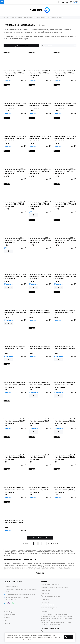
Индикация (45, 599)
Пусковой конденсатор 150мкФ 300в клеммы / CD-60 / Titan (65, 72)
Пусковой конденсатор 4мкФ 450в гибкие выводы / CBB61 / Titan (14, 420)
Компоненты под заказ (49, 608)
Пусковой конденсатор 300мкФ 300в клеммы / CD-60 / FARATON (15, 275)
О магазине (7, 624)
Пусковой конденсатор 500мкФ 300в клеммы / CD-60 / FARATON (15, 312)
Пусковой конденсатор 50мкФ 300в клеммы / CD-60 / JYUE (14, 203)
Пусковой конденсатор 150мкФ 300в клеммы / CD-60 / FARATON (15, 239)
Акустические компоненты (51, 596)
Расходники (45, 593)
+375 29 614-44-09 (13, 582)
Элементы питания (48, 605)
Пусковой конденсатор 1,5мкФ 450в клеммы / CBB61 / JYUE (14, 348)
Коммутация (45, 590)
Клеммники (45, 602)
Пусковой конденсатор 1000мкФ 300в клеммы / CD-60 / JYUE (40, 203)
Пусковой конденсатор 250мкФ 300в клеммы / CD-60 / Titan (40, 105)
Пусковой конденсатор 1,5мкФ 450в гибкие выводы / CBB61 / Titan (39, 348)
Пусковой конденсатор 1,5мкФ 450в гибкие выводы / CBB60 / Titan (64, 420)
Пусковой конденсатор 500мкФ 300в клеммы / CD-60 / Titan (65, 138)
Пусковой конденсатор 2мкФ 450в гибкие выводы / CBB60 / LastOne (14, 522)
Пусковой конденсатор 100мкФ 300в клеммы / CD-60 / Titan (40, 72)
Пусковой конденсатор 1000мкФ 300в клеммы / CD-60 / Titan (40, 170)
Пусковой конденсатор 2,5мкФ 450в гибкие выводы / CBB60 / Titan (64, 456)
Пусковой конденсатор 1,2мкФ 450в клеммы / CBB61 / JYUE (64, 312)
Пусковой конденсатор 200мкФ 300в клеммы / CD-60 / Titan (15, 105)
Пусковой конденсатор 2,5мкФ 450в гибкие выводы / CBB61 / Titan (14, 384)
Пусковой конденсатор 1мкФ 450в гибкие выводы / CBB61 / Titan (39, 312)
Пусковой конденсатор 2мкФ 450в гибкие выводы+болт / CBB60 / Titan (39, 456)
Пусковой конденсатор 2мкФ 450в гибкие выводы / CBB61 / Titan (64, 348)
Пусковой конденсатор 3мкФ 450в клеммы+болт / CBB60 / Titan (39, 489)
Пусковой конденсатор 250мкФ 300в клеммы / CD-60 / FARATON (65, 239)
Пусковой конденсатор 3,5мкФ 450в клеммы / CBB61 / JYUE (64, 384)
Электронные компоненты (50, 584)
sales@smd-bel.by (12, 587)
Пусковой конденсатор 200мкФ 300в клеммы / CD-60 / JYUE (65, 170)
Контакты (7, 618)
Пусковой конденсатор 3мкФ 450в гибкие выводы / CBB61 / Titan (39, 384)
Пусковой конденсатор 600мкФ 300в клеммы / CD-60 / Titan (15, 170)
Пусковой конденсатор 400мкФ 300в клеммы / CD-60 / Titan (40, 138)
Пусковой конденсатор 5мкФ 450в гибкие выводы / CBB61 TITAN (39, 420)
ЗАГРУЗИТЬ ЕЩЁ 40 (40, 538)
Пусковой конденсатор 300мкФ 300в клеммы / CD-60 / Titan (65, 105)
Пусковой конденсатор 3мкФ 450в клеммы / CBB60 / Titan (14, 489)
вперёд (55, 543)
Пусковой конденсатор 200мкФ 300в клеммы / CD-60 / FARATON (40, 239)
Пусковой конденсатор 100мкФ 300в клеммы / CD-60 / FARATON (65, 203)
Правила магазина (10, 615)
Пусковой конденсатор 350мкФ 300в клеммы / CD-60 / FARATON (40, 275)
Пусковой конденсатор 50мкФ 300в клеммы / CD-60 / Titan (14, 72)
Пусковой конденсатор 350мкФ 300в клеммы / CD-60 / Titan (15, 138)
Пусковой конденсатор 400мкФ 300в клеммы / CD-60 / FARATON (65, 275)
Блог (5, 621)
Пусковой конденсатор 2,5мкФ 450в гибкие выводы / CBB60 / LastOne (64, 489)
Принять (69, 637)
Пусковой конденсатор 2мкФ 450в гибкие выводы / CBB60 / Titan (14, 456)
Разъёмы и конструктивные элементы (55, 587)
